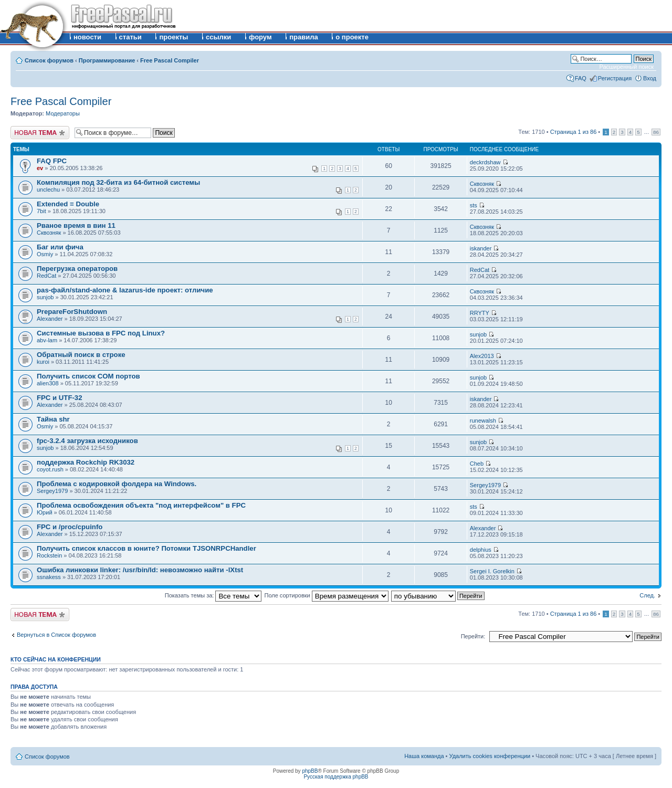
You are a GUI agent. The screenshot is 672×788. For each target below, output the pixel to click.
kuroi (43, 362)
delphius (481, 550)
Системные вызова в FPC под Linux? (101, 333)
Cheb (477, 464)
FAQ (581, 78)
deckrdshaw (485, 162)
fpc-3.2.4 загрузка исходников (87, 441)
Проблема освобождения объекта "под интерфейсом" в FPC (141, 505)
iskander (481, 248)
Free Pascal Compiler (170, 60)
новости (87, 37)
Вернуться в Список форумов (56, 635)
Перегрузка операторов (77, 269)
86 (656, 132)
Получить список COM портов (88, 376)
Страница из (574, 132)
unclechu (48, 190)
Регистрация (615, 78)
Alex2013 (482, 356)
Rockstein (49, 555)
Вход (650, 78)
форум (260, 37)
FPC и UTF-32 (60, 398)
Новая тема (40, 133)
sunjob (45, 297)
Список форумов (49, 60)
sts (474, 205)
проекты (174, 37)
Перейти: (473, 636)
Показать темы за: (213, 595)
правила (304, 37)
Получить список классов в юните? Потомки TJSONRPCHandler (146, 548)
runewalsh (483, 421)
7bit (41, 211)
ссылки (218, 37)
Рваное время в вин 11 (76, 225)
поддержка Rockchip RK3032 (86, 462)
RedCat (46, 276)
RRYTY (480, 313)
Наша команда (424, 756)
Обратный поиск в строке (81, 355)
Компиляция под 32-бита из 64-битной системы (118, 182)
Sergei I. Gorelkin (492, 571)
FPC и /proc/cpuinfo (70, 527)
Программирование (107, 60)
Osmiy (45, 254)
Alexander (50, 319)
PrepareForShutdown (72, 312)
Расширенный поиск (626, 67)
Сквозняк (482, 184)
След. (647, 595)
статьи (130, 37)
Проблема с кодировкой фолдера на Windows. (117, 484)
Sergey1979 (52, 491)
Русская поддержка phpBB (336, 777)
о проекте (352, 37)
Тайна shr (53, 419)
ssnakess (49, 577)
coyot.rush (50, 469)
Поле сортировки (327, 595)
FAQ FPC (52, 161)
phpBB (310, 771)
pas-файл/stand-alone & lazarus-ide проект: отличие (125, 290)
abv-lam (47, 340)
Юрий (45, 512)
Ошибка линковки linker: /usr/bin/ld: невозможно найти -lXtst (140, 570)
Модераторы (63, 113)
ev (40, 168)
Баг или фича (60, 247)
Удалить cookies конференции (490, 756)
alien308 (48, 383)
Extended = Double (68, 204)
